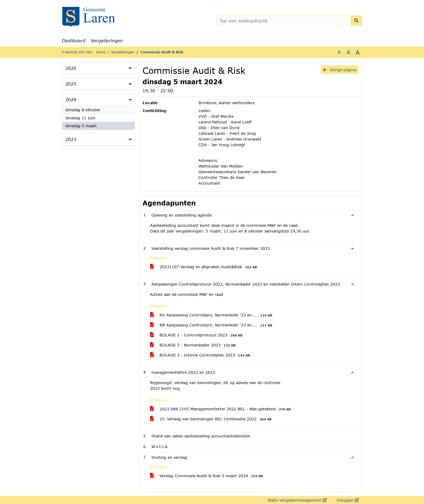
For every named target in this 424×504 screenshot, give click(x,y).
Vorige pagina (340, 70)
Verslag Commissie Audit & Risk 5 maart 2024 (207, 476)
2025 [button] (71, 84)
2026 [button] (71, 68)
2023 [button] (71, 139)
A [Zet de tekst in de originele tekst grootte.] (339, 52)
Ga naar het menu (3, 4)
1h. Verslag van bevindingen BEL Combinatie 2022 (212, 419)
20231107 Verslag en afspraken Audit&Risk (204, 267)
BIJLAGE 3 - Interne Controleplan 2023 (201, 355)
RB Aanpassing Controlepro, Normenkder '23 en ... (212, 325)
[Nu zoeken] (356, 21)
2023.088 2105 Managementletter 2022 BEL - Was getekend (221, 409)
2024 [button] (71, 99)
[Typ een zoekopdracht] (289, 21)
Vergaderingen (107, 40)
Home (101, 52)
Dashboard (74, 40)
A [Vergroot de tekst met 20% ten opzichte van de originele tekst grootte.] (348, 52)
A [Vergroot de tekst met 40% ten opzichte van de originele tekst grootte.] (358, 52)
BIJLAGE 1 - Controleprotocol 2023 (197, 335)
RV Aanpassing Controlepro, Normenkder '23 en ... (212, 315)
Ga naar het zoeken (1, 4)
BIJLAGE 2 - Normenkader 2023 (194, 345)
